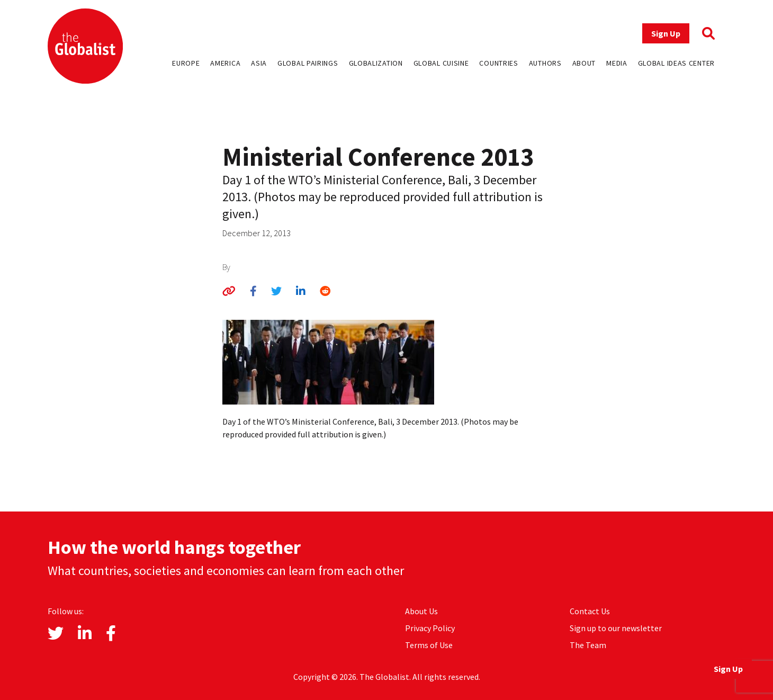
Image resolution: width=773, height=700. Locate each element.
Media (617, 63)
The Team (588, 645)
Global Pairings (308, 63)
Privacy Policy (430, 628)
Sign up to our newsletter (616, 628)
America (225, 63)
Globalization (376, 63)
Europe (186, 63)
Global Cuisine (441, 63)
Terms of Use (429, 645)
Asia (259, 63)
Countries (498, 63)
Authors (545, 63)
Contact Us (590, 611)
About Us (421, 611)
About (584, 63)
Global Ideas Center (676, 63)
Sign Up (666, 33)
